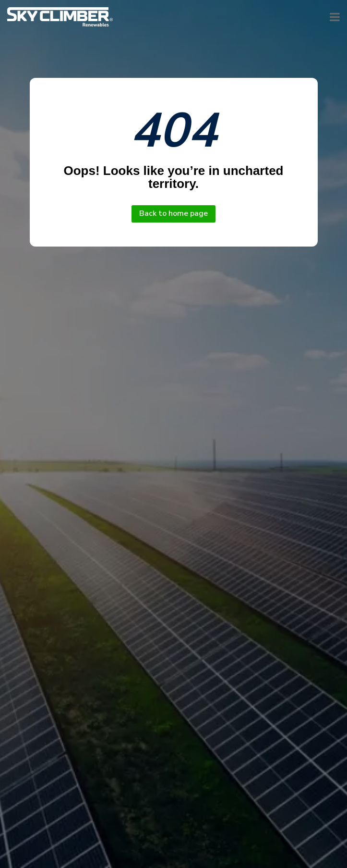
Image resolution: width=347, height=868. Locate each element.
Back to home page (173, 213)
